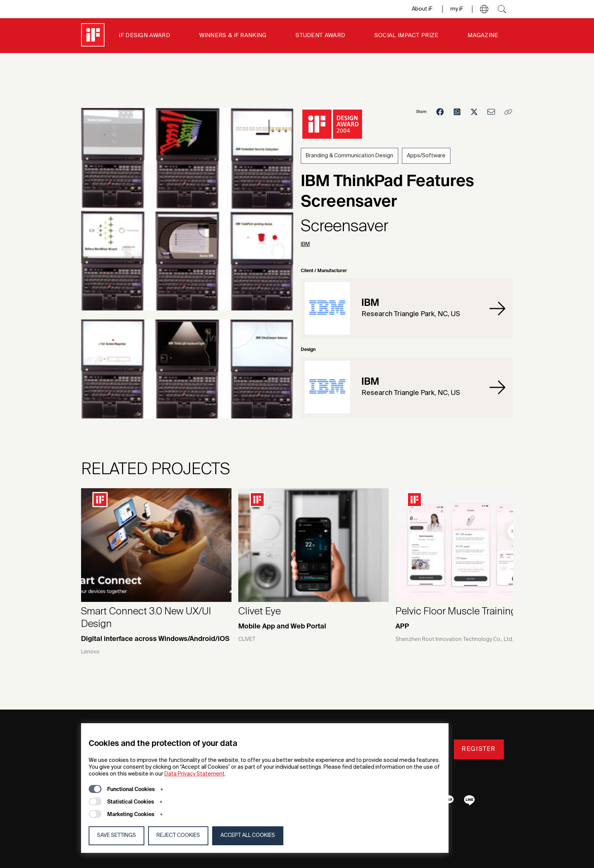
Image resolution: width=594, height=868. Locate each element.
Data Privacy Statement (195, 774)
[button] (484, 9)
